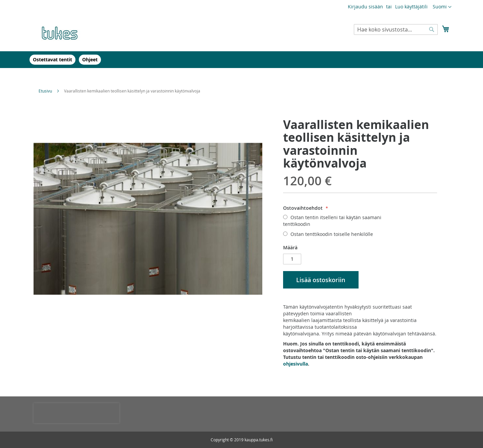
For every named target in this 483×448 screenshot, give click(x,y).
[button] (442, 7)
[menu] (241, 60)
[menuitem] (52, 60)
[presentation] (76, 413)
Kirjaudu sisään (365, 7)
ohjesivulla (296, 364)
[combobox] (396, 29)
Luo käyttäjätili (411, 7)
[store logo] (62, 32)
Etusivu (45, 91)
